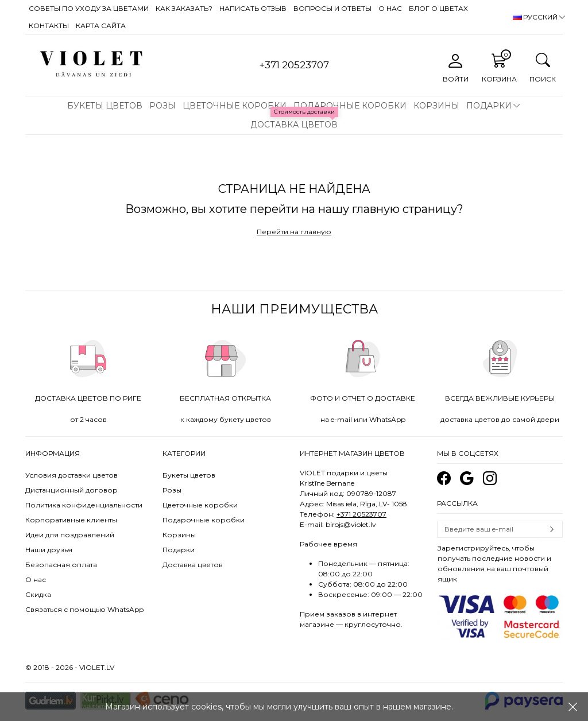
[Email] (489, 529)
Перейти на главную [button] (294, 232)
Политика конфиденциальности (84, 505)
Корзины (436, 106)
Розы (163, 106)
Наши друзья (49, 550)
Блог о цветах (438, 8)
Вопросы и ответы (332, 8)
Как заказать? (184, 8)
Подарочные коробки (350, 106)
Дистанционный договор (71, 490)
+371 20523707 (361, 514)
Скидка (38, 594)
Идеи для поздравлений (70, 535)
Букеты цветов (105, 106)
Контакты (49, 26)
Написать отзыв (253, 8)
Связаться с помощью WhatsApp (84, 609)
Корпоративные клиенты (71, 520)
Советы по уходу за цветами (89, 8)
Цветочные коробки (235, 106)
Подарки (489, 106)
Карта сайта (101, 26)
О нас (390, 8)
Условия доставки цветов (71, 475)
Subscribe (552, 529)
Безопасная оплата (61, 565)
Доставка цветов (294, 125)
